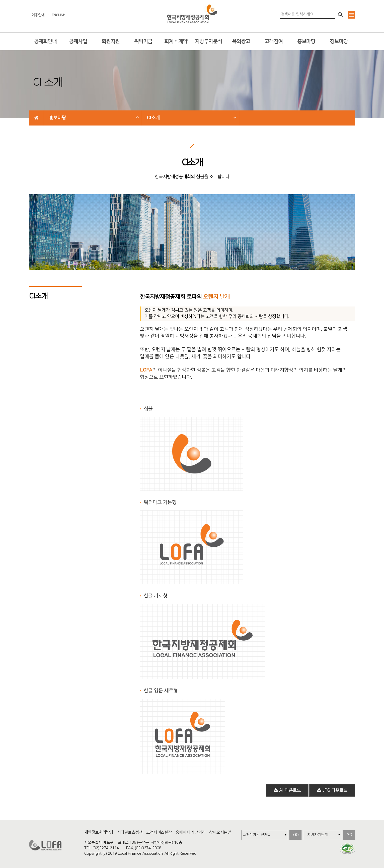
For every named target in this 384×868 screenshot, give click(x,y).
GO (296, 835)
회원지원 (111, 41)
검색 (341, 15)
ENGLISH (58, 15)
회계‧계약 (176, 41)
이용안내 (38, 15)
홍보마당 (306, 41)
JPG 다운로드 (332, 790)
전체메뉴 (351, 15)
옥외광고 (241, 41)
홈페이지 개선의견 (191, 832)
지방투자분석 (208, 41)
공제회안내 (45, 41)
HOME (36, 118)
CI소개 (153, 118)
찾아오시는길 (220, 832)
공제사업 (78, 41)
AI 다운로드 (287, 790)
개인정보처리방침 (99, 832)
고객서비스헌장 (159, 832)
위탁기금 (143, 41)
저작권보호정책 (130, 832)
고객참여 (274, 41)
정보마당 (339, 41)
